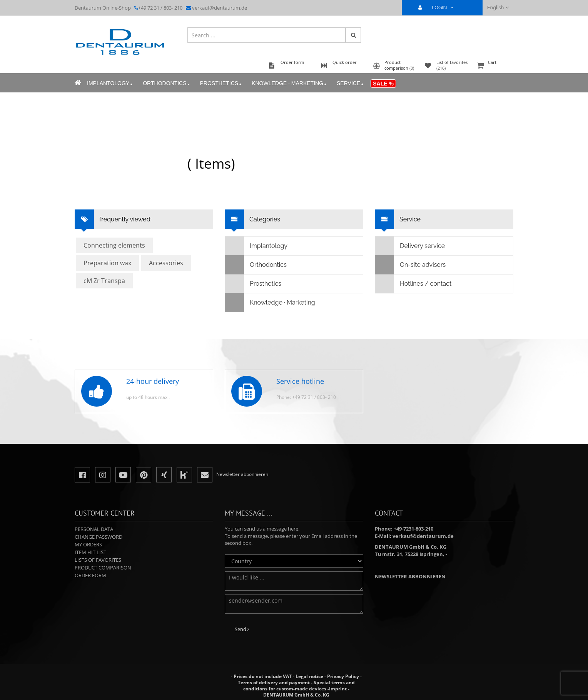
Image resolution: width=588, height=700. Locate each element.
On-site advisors (410, 265)
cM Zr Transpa (104, 281)
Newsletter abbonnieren (410, 576)
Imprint (338, 689)
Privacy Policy (343, 676)
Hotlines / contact (413, 284)
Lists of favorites (98, 560)
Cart (494, 66)
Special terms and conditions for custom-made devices (299, 686)
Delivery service (410, 246)
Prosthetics (221, 83)
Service (351, 83)
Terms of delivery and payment (274, 682)
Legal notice (309, 676)
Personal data (94, 529)
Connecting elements (114, 245)
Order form (90, 575)
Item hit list (90, 552)
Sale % (383, 84)
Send (242, 629)
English (498, 8)
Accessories (166, 263)
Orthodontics (167, 83)
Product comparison (103, 568)
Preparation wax (107, 263)
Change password (99, 537)
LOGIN (439, 8)
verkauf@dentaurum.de (220, 8)
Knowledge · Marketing (290, 83)
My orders (88, 544)
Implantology (110, 83)
